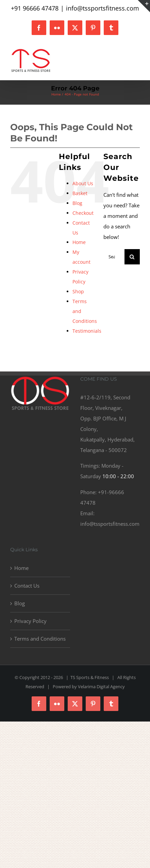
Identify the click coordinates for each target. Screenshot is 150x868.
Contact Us (27, 586)
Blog (77, 203)
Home (79, 242)
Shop (78, 291)
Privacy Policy (30, 621)
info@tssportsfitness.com (103, 8)
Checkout (83, 213)
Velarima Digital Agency (101, 687)
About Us (83, 183)
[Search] (132, 257)
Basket (80, 193)
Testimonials (87, 331)
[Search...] (114, 257)
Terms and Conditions (40, 639)
